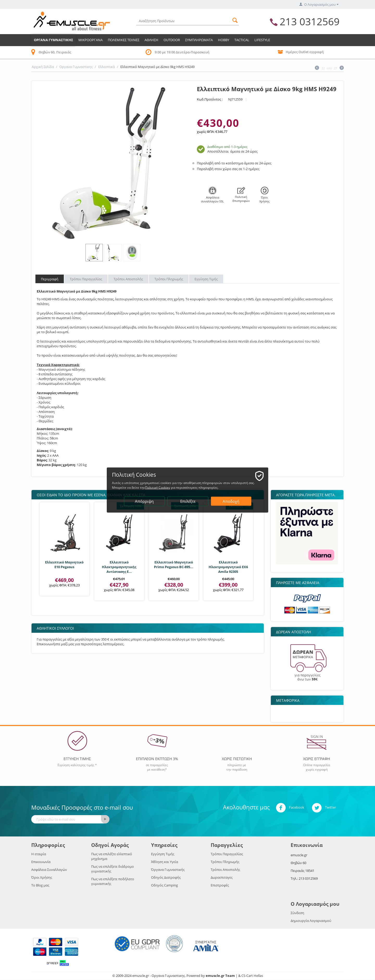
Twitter (324, 808)
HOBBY (224, 40)
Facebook (290, 808)
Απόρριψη (144, 501)
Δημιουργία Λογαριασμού (311, 921)
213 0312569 (310, 21)
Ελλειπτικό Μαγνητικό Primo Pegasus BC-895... (174, 565)
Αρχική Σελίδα (43, 67)
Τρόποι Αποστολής (128, 279)
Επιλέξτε (188, 501)
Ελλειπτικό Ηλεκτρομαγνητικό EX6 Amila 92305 (228, 567)
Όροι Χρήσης (42, 877)
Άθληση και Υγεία (165, 862)
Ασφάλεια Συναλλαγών (49, 870)
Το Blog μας (40, 885)
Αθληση (151, 40)
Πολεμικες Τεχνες (124, 40)
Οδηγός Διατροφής (166, 877)
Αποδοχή (231, 501)
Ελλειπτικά (107, 67)
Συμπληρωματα (199, 40)
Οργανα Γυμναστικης (54, 40)
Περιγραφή (50, 279)
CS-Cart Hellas (252, 976)
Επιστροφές (220, 885)
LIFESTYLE (262, 40)
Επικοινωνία (41, 862)
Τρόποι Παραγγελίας (86, 279)
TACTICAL (242, 40)
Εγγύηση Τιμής (206, 279)
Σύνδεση (297, 913)
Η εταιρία (39, 854)
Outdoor (172, 40)
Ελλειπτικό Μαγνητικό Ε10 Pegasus (64, 565)
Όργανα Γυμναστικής (168, 870)
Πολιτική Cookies (158, 488)
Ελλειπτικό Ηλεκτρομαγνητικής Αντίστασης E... (119, 567)
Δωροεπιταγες (222, 877)
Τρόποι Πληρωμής (169, 279)
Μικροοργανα (90, 40)
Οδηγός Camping (164, 885)
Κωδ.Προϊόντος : (210, 99)
